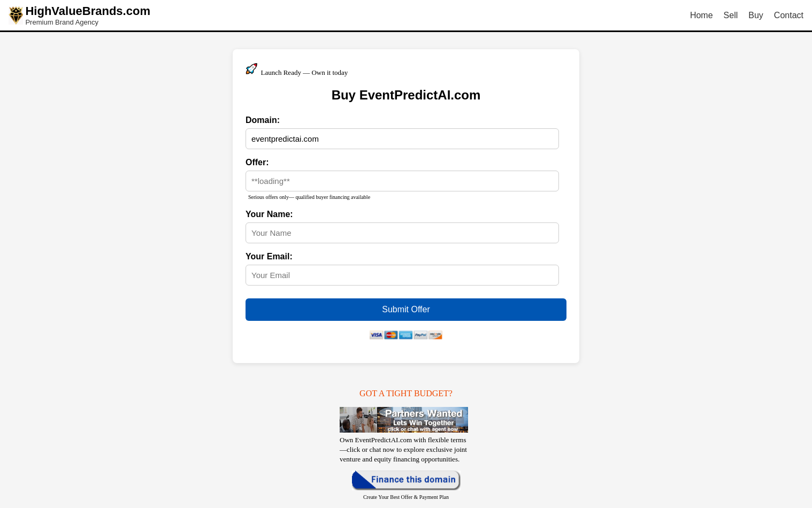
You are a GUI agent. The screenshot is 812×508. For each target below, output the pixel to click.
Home (702, 15)
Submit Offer (406, 309)
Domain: (263, 120)
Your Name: (269, 214)
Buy (756, 15)
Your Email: (269, 256)
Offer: (257, 162)
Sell (731, 15)
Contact (789, 15)
